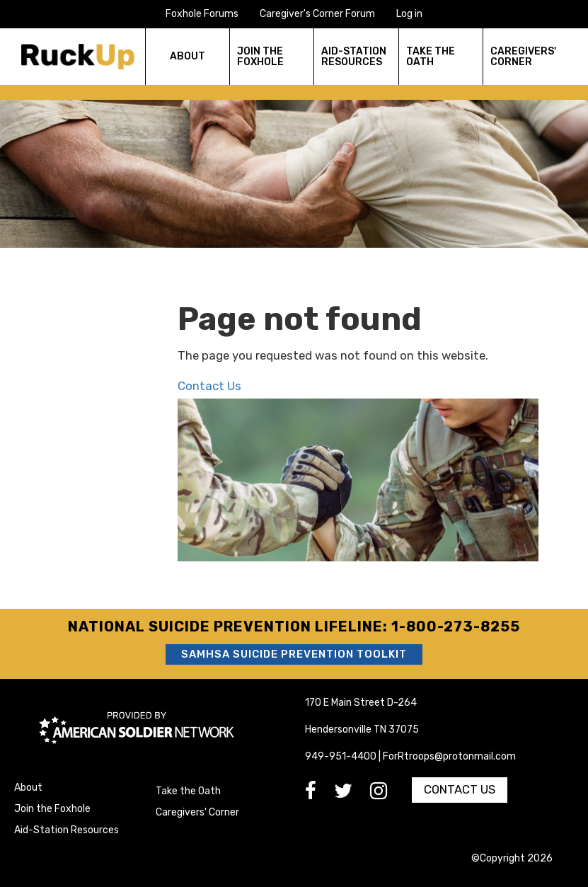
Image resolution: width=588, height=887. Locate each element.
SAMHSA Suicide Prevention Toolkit (294, 654)
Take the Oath (188, 791)
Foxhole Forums (202, 14)
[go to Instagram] (387, 795)
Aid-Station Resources (67, 830)
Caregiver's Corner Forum (317, 14)
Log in (409, 14)
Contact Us (209, 386)
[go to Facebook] (319, 795)
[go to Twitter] (352, 795)
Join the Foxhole (52, 809)
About (28, 788)
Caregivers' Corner (197, 812)
